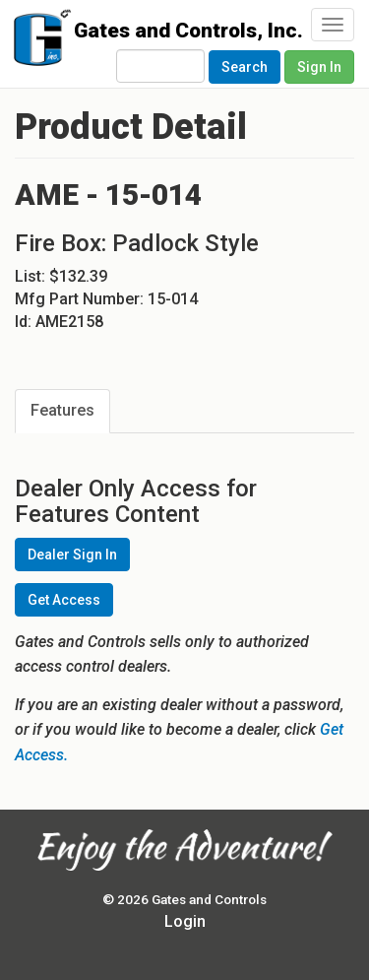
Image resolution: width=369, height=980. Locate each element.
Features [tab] (62, 410)
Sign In (319, 67)
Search (245, 67)
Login (185, 921)
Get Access (64, 600)
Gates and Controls (37, 42)
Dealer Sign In (72, 555)
